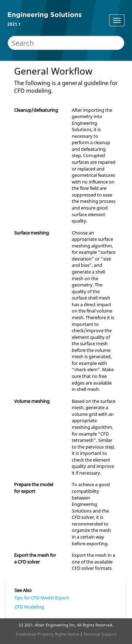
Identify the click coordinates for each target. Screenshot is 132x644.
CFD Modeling (29, 607)
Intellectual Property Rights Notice (48, 634)
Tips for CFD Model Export (42, 598)
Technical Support (100, 634)
